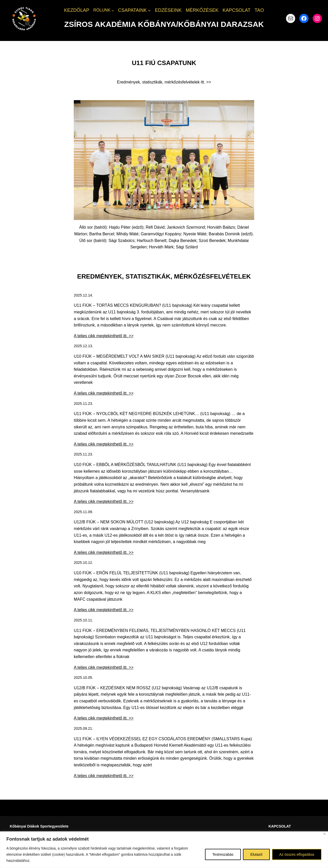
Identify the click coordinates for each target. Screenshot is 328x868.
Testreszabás (223, 854)
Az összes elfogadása (297, 854)
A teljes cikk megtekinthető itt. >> (104, 336)
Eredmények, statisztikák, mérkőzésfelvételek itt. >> (164, 82)
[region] (164, 850)
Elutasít (256, 854)
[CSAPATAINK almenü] (149, 10)
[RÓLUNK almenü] (113, 10)
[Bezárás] (325, 834)
